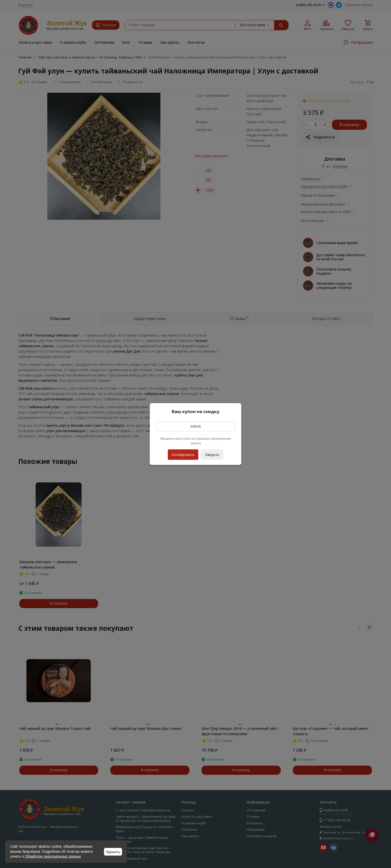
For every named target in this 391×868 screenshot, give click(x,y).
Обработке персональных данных (53, 856)
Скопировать (183, 453)
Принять (113, 852)
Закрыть (212, 455)
